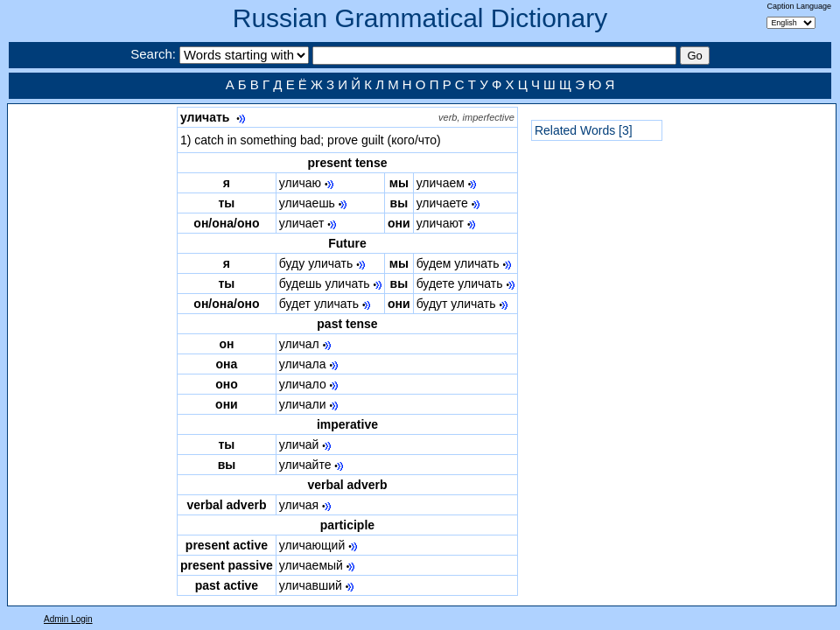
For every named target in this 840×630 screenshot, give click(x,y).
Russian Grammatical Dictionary (420, 18)
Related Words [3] (584, 130)
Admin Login (68, 619)
